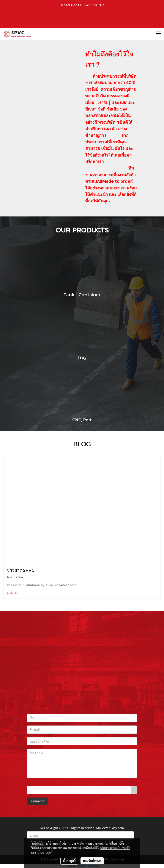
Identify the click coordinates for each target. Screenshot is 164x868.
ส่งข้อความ (37, 801)
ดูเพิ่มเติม (13, 593)
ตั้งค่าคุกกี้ (69, 861)
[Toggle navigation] (158, 34)
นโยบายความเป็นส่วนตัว (115, 848)
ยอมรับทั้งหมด (92, 861)
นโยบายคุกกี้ (45, 852)
